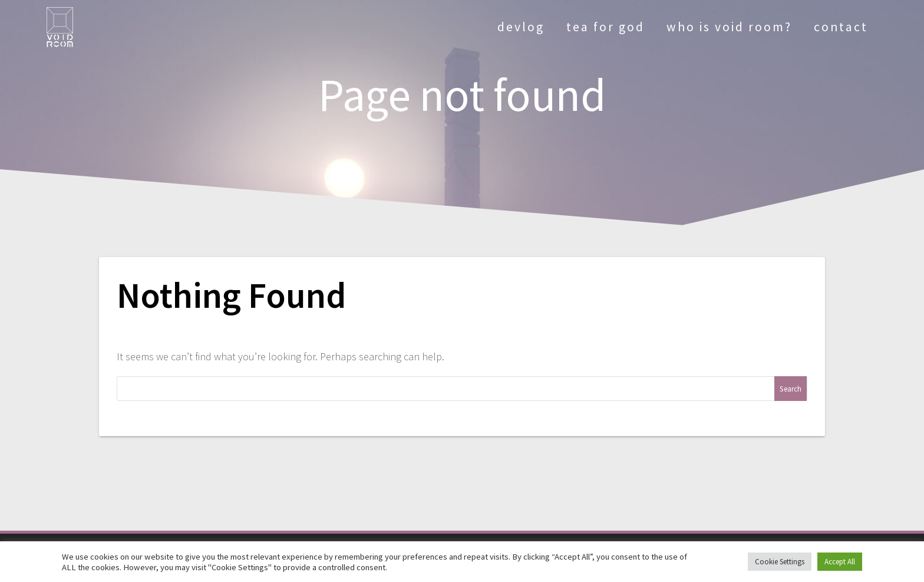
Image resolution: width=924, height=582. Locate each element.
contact (841, 27)
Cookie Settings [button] (780, 562)
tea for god (605, 27)
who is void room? (729, 27)
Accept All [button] (840, 562)
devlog (521, 27)
